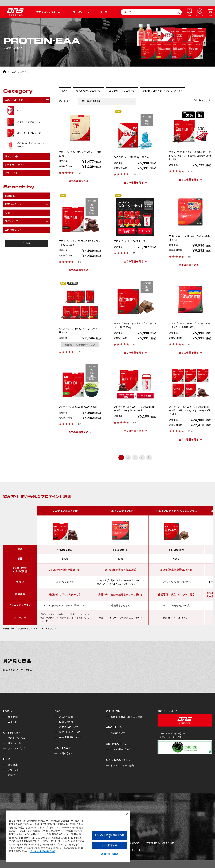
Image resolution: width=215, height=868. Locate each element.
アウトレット (14, 770)
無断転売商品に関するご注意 (127, 717)
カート (210, 15)
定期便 (12, 775)
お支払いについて (69, 727)
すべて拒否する (109, 845)
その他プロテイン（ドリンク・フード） (163, 91)
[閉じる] (127, 814)
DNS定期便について (70, 737)
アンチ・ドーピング (121, 749)
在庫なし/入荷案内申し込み (80, 345)
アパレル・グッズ (16, 748)
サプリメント (78, 12)
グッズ (103, 12)
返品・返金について (70, 732)
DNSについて (118, 733)
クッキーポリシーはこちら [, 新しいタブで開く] (43, 851)
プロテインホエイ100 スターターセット (134, 241)
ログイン (200, 15)
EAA (65, 91)
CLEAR (27, 243)
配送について (66, 722)
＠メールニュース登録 (123, 765)
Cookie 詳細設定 (109, 854)
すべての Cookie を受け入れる (109, 836)
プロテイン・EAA (46, 12)
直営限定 (13, 765)
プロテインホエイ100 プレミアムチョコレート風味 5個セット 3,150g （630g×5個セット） (190, 410)
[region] (68, 836)
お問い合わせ (67, 753)
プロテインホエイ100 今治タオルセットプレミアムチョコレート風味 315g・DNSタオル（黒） (190, 156)
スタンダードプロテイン (122, 91)
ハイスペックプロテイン (89, 91)
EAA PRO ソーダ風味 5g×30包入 (132, 157)
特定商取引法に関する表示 (161, 843)
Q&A (189, 15)
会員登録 (13, 717)
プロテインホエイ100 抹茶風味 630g (78, 407)
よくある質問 (66, 717)
